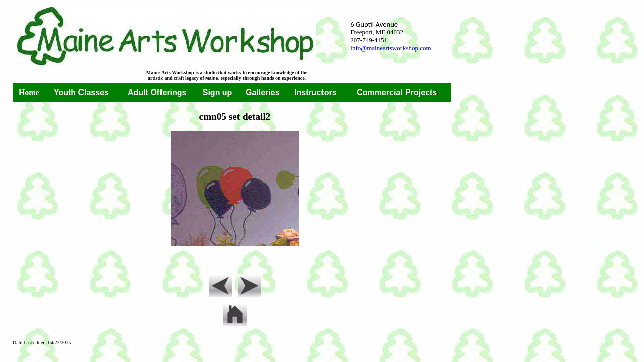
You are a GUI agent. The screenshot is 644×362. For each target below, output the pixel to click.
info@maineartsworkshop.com (390, 48)
